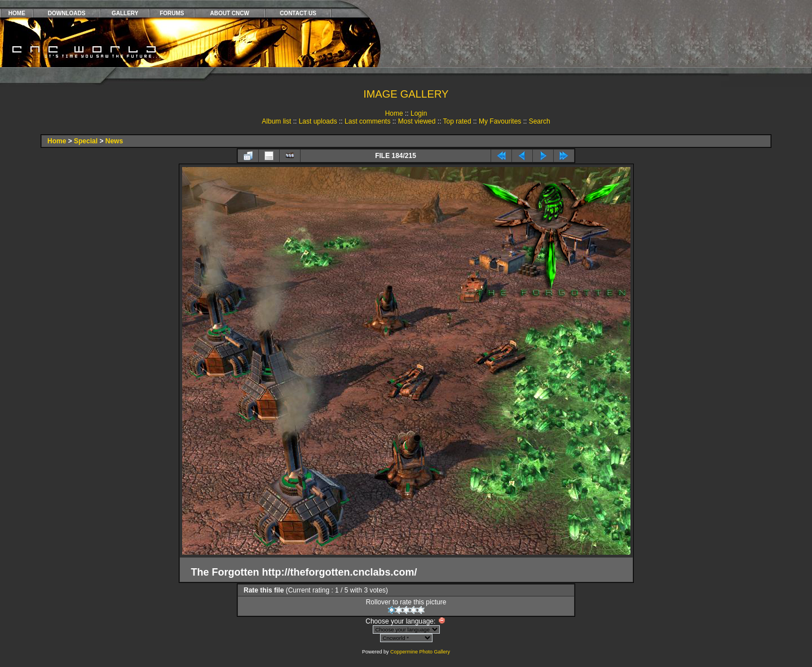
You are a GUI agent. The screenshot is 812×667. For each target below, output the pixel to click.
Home (394, 113)
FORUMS (172, 13)
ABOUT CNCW (230, 13)
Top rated (457, 121)
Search (540, 121)
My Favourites (500, 121)
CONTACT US (298, 13)
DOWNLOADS (67, 13)
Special (86, 141)
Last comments (367, 121)
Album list (276, 121)
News (114, 141)
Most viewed (417, 121)
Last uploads (318, 121)
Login (419, 113)
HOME (17, 13)
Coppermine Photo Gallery (420, 652)
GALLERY (125, 13)
